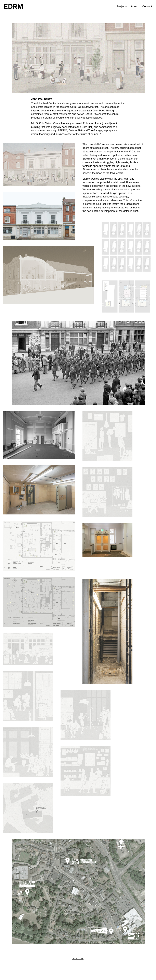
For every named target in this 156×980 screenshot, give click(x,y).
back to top (78, 958)
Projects (122, 6)
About (135, 6)
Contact (147, 6)
